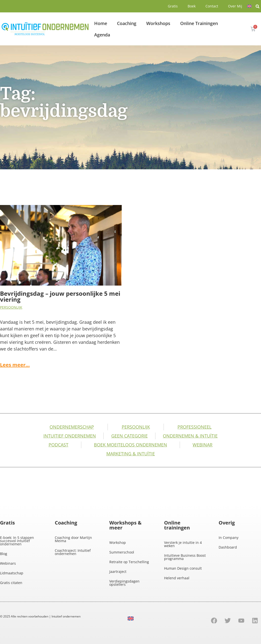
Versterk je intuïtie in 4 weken (183, 544)
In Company (229, 538)
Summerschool (122, 552)
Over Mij (235, 6)
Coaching (127, 23)
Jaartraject (118, 571)
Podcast (58, 445)
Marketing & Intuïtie (131, 454)
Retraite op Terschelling (129, 562)
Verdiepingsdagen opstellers (124, 583)
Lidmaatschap (12, 573)
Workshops (158, 23)
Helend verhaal (177, 578)
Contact (212, 6)
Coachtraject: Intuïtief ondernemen (73, 552)
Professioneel (194, 427)
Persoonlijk (11, 307)
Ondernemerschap (72, 427)
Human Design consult (183, 568)
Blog (4, 554)
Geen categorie (130, 436)
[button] (258, 6)
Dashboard (228, 547)
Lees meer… (15, 365)
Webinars (8, 563)
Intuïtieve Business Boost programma (185, 557)
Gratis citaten (11, 583)
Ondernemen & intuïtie (190, 436)
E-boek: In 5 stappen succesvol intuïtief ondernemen (17, 541)
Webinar (203, 445)
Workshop (118, 542)
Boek (192, 6)
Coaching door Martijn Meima (73, 539)
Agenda (102, 35)
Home (101, 23)
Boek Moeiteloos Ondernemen (130, 445)
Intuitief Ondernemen (70, 436)
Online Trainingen (199, 23)
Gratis (173, 6)
